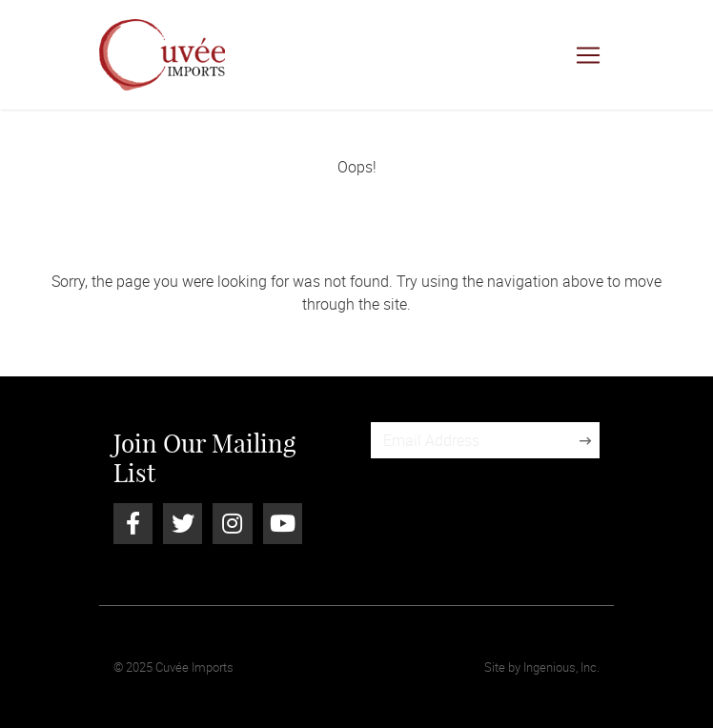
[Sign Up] (585, 440)
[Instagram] (232, 523)
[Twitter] (183, 523)
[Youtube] (283, 523)
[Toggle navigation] (588, 55)
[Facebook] (133, 523)
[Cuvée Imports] (162, 55)
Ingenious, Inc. (561, 667)
